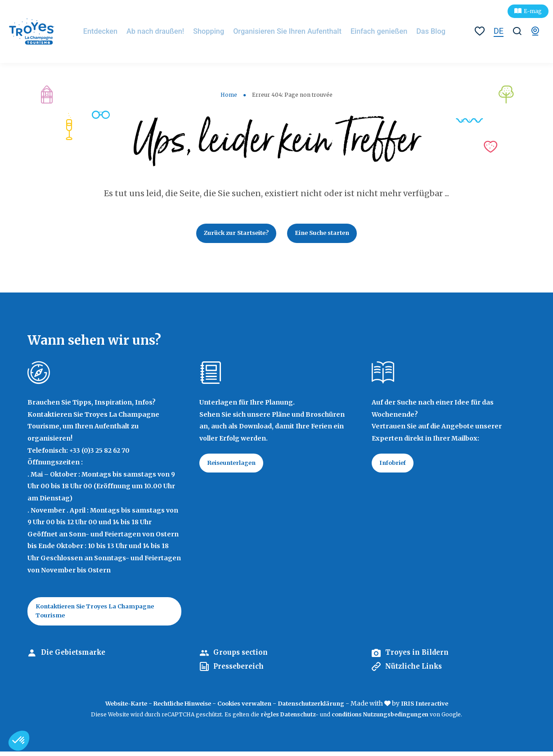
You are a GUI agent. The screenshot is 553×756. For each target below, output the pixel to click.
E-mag (533, 11)
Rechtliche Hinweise (175, 708)
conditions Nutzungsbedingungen (380, 719)
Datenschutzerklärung (319, 708)
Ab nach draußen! (173, 31)
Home (229, 95)
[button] (19, 741)
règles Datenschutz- (290, 719)
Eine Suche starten (327, 234)
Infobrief (396, 466)
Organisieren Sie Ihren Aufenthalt (289, 31)
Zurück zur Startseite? (231, 234)
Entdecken (124, 31)
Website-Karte (112, 708)
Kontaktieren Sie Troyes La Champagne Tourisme (102, 614)
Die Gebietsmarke (76, 657)
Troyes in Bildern (419, 657)
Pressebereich (241, 671)
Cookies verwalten (245, 708)
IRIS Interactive (439, 708)
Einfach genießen (370, 31)
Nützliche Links (416, 671)
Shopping (220, 31)
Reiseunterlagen (236, 466)
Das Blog (416, 31)
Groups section (242, 657)
